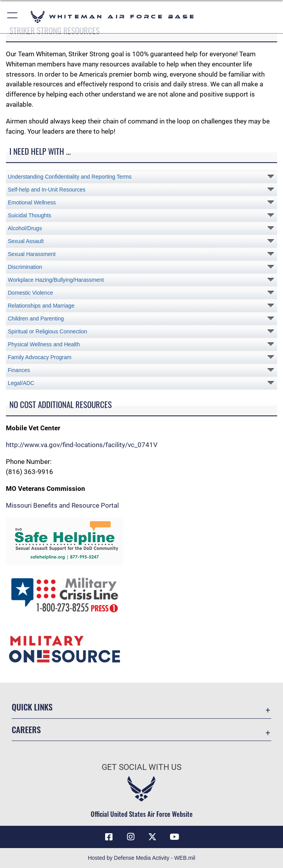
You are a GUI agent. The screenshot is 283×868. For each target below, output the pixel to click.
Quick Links (32, 707)
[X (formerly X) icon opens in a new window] (152, 837)
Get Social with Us (141, 767)
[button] (13, 17)
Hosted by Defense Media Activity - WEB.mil (142, 858)
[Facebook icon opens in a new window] (109, 837)
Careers (26, 729)
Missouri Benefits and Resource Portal (62, 505)
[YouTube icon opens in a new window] (174, 837)
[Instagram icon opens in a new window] (131, 837)
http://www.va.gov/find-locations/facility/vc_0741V (82, 445)
